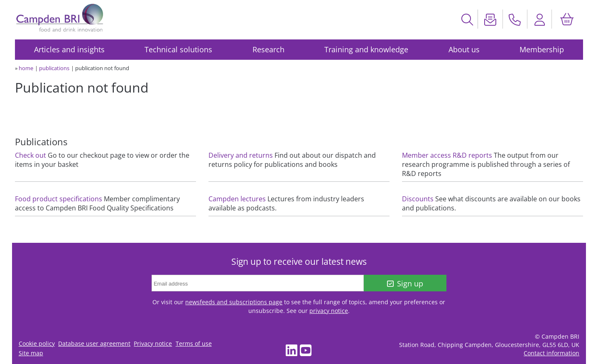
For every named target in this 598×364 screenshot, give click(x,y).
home (26, 68)
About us (464, 49)
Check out (31, 155)
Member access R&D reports (447, 155)
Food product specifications (59, 199)
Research (268, 49)
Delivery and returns (241, 155)
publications (54, 68)
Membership (542, 49)
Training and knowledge (366, 49)
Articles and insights (69, 49)
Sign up (405, 283)
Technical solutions (178, 49)
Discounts (418, 199)
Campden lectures (237, 199)
